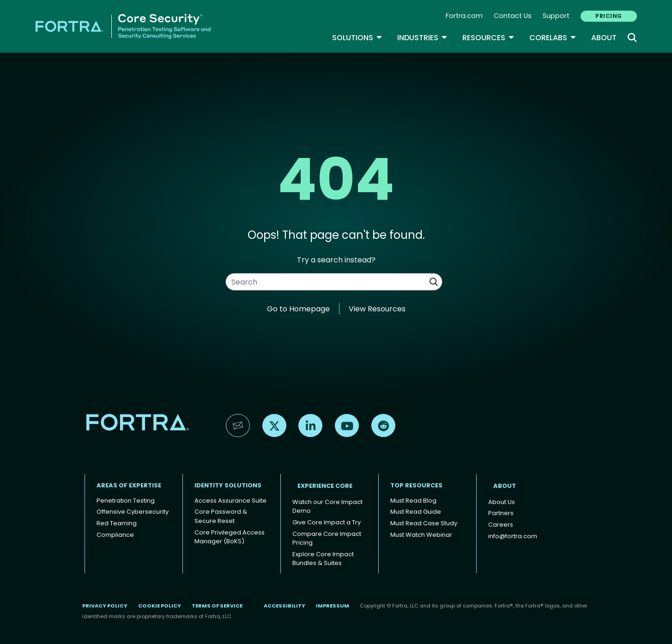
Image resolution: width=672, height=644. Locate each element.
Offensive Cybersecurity (133, 512)
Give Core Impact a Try (327, 522)
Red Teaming (117, 523)
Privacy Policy (105, 606)
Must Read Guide (416, 512)
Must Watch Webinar (421, 535)
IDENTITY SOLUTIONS (228, 485)
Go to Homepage (298, 309)
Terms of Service (217, 606)
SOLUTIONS (357, 38)
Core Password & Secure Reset (221, 516)
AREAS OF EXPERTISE (129, 485)
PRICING (608, 16)
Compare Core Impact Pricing (327, 538)
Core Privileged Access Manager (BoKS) (230, 537)
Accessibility (285, 606)
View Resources (377, 309)
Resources (488, 38)
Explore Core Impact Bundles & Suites (323, 559)
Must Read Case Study (424, 523)
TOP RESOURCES (416, 485)
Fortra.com (464, 16)
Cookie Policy (160, 606)
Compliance (115, 535)
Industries (422, 38)
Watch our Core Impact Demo (327, 507)
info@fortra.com (513, 536)
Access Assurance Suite (230, 501)
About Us (502, 502)
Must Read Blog (413, 501)
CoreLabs (553, 38)
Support (556, 16)
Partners (501, 513)
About (604, 38)
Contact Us (513, 16)
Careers (501, 525)
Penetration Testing (126, 501)
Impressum (333, 606)
